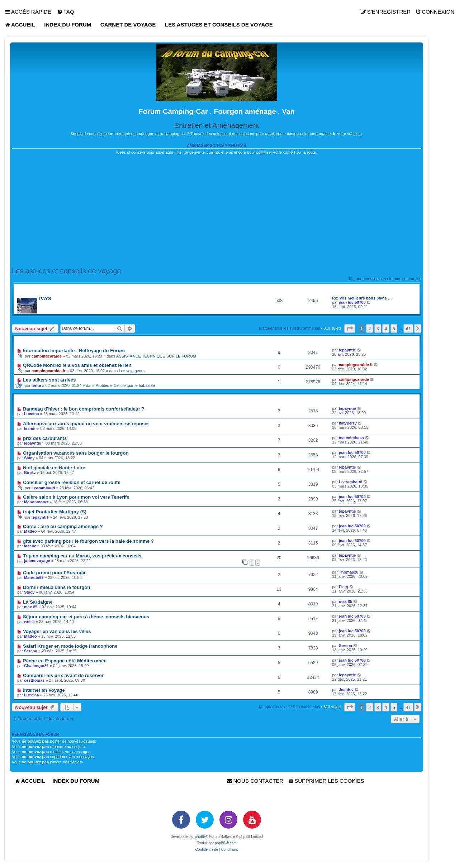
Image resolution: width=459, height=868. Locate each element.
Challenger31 (36, 666)
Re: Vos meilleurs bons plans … (362, 298)
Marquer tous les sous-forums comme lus (385, 279)
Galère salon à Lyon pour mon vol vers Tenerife (76, 497)
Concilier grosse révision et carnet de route (72, 482)
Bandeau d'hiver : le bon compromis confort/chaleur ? (84, 409)
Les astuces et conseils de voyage (67, 271)
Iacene (30, 546)
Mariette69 (34, 577)
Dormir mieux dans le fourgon (57, 587)
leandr (30, 428)
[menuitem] (66, 12)
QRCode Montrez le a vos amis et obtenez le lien (77, 365)
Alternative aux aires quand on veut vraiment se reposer (86, 424)
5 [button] (394, 329)
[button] (350, 329)
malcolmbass (351, 438)
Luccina (32, 414)
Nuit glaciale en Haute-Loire (54, 468)
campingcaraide (47, 356)
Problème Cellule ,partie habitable (125, 385)
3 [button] (378, 329)
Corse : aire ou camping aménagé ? (63, 526)
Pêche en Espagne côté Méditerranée (65, 661)
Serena (31, 651)
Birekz (30, 473)
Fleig (344, 587)
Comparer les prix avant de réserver (63, 675)
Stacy (29, 458)
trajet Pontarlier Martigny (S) (55, 512)
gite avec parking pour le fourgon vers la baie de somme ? (88, 541)
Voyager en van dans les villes (57, 631)
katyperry (348, 423)
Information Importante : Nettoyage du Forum (74, 351)
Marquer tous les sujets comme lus (289, 328)
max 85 (31, 607)
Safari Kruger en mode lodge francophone (70, 646)
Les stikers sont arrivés (49, 380)
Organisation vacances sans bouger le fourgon (76, 453)
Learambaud (43, 488)
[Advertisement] (217, 211)
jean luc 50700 (352, 302)
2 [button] (370, 329)
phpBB (200, 837)
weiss (29, 622)
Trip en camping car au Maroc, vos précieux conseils (82, 556)
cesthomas (34, 680)
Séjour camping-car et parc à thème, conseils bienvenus (86, 617)
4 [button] (386, 329)
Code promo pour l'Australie (55, 573)
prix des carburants (45, 438)
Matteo (30, 531)
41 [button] (408, 329)
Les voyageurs (132, 371)
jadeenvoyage (37, 561)
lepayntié (347, 350)
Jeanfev (346, 690)
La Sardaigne (38, 602)
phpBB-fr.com (226, 843)
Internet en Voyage (44, 690)
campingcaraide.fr (49, 371)
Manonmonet (36, 502)
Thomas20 (349, 572)
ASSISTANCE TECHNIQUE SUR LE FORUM (156, 356)
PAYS (45, 299)
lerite (36, 385)
